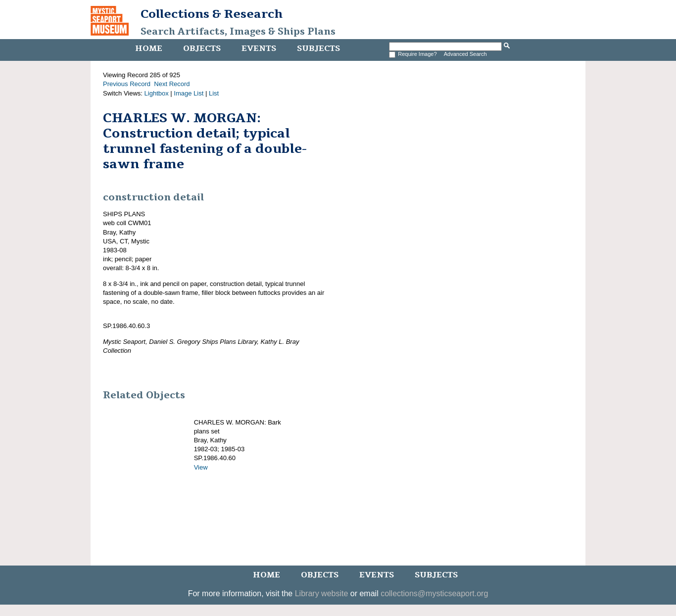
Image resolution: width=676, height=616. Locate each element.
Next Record (172, 84)
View (201, 467)
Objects (202, 48)
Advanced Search (465, 54)
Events (259, 48)
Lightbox (157, 93)
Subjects (318, 48)
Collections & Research (212, 14)
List (214, 93)
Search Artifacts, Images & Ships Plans (238, 32)
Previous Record (127, 84)
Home (149, 48)
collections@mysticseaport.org (434, 593)
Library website (322, 593)
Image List (189, 93)
